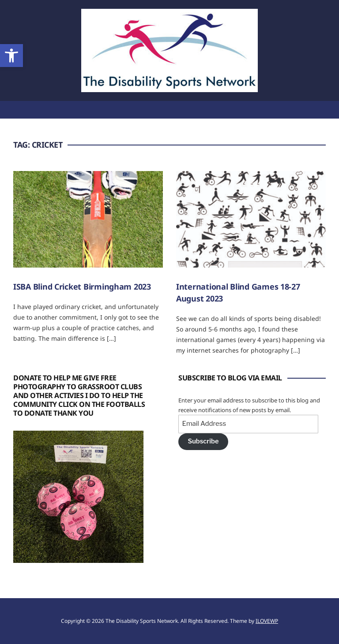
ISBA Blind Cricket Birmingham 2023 (82, 287)
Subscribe (203, 441)
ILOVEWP (267, 621)
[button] (11, 56)
